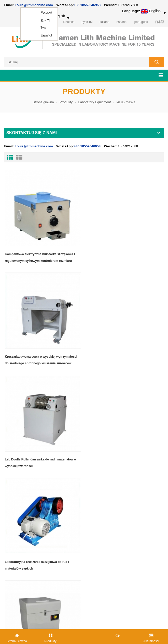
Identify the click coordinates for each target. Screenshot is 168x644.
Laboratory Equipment (95, 102)
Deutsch (69, 22)
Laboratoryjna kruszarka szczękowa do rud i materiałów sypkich (121, 356)
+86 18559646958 (87, 5)
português (141, 22)
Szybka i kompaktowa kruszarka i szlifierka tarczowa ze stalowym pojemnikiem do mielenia (39, 457)
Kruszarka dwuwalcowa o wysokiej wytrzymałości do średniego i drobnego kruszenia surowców (125, 255)
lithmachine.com (135, 621)
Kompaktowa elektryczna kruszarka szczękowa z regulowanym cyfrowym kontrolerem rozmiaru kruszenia (40, 256)
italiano (105, 22)
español (122, 22)
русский (87, 22)
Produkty (66, 102)
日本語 (160, 22)
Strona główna (43, 102)
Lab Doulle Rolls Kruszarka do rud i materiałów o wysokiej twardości (40, 356)
